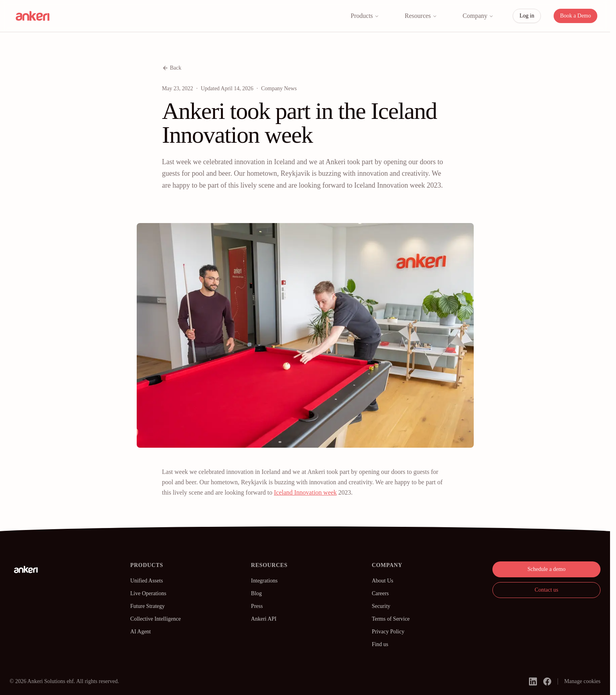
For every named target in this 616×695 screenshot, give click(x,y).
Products (365, 16)
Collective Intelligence (156, 619)
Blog (257, 593)
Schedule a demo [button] (546, 569)
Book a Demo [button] (575, 16)
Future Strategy (148, 606)
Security (381, 606)
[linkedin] (533, 681)
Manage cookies (582, 681)
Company (478, 16)
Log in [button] (527, 16)
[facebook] (547, 681)
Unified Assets (147, 581)
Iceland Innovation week (305, 492)
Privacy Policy (388, 632)
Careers (380, 593)
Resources (421, 16)
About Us (382, 581)
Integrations (264, 581)
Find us (380, 644)
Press (257, 606)
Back (172, 68)
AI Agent (141, 632)
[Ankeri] (26, 569)
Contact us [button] (546, 590)
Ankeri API (264, 619)
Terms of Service (390, 619)
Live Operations (148, 593)
